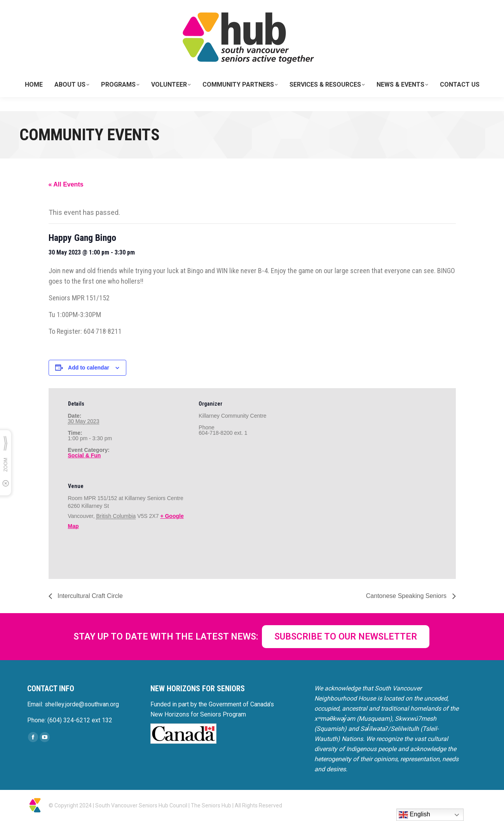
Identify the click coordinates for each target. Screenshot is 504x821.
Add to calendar (89, 368)
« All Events (66, 184)
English (414, 815)
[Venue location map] (240, 524)
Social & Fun (85, 455)
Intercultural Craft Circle (90, 596)
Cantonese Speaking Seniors (407, 596)
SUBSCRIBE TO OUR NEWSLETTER (346, 637)
